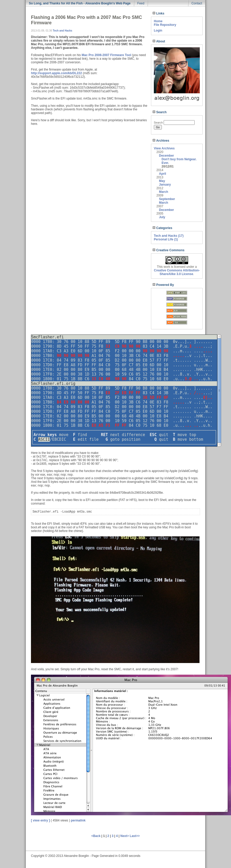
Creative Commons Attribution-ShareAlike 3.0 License (177, 272)
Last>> (135, 836)
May (162, 181)
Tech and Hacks (63, 31)
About (159, 41)
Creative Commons (169, 250)
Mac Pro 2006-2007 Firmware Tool (106, 55)
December (166, 156)
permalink (78, 820)
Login (158, 31)
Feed (141, 3)
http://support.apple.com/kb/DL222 (56, 73)
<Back (96, 836)
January (165, 185)
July (162, 217)
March (164, 192)
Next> (125, 836)
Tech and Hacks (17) (169, 236)
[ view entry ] (40, 820)
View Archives (164, 148)
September (167, 199)
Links (158, 13)
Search (160, 112)
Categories (162, 228)
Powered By (163, 285)
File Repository (165, 25)
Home (158, 21)
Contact (197, 3)
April (162, 174)
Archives (161, 141)
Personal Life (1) (166, 239)
